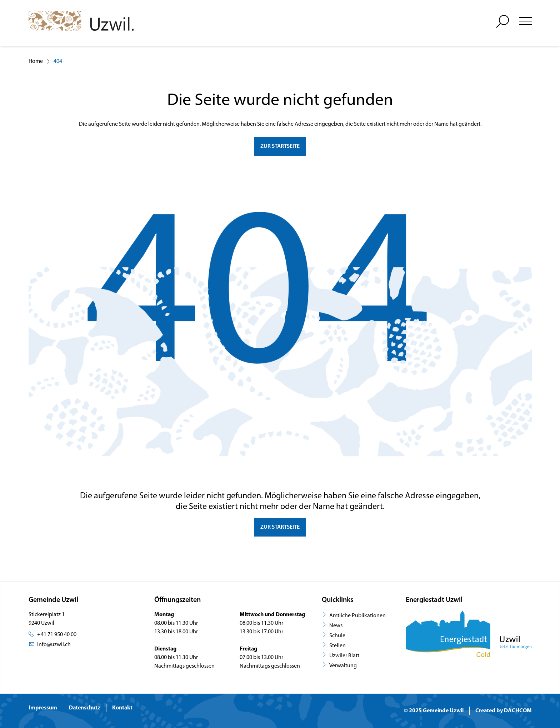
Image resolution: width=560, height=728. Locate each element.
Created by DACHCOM (504, 711)
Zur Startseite (280, 527)
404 (58, 61)
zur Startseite (280, 146)
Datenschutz (85, 708)
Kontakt (122, 708)
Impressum (43, 708)
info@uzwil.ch (54, 645)
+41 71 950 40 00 (57, 635)
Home (36, 61)
